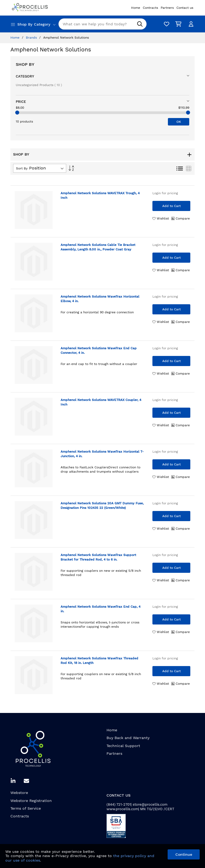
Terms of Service (26, 808)
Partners (114, 753)
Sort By (22, 168)
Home (15, 38)
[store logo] (30, 8)
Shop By (25, 64)
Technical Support (123, 746)
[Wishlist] (165, 24)
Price (21, 102)
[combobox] (102, 24)
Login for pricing (165, 193)
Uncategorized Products (39, 85)
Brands (32, 38)
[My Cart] (177, 24)
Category (25, 76)
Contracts (20, 816)
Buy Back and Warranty (128, 738)
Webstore (19, 793)
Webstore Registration (31, 801)
